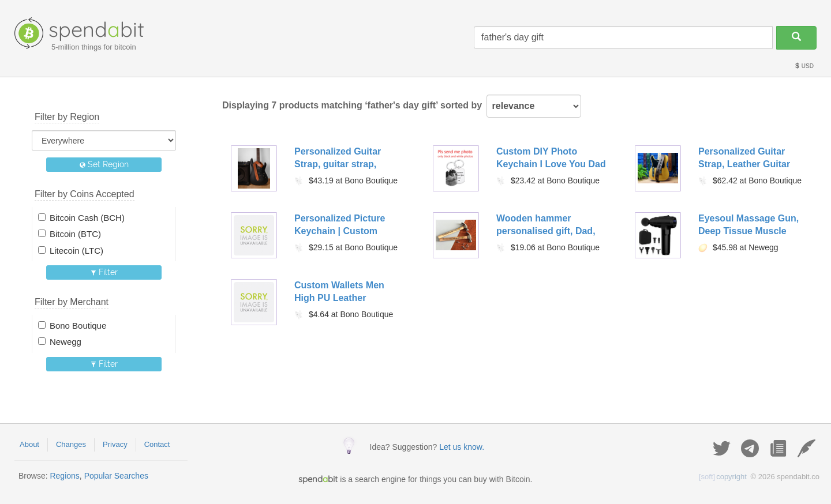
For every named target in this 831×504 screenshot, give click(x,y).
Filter (104, 272)
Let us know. (462, 447)
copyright (723, 477)
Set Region (104, 164)
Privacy (115, 444)
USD (804, 66)
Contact (157, 444)
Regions (64, 476)
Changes (71, 444)
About (29, 444)
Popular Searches (116, 476)
